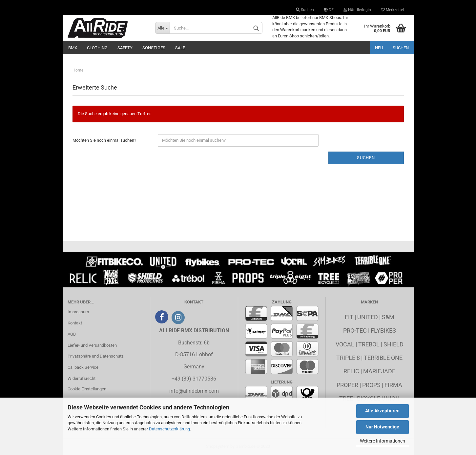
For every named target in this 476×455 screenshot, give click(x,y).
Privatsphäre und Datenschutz (95, 356)
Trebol (369, 344)
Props (371, 385)
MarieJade (379, 371)
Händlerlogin (357, 10)
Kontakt (75, 323)
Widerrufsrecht (82, 378)
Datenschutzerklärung (169, 429)
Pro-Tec (355, 331)
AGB (72, 334)
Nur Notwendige (382, 427)
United (368, 317)
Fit (349, 317)
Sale (180, 48)
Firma (393, 385)
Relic (351, 371)
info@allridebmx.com (194, 391)
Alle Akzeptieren (382, 411)
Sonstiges (154, 48)
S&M (388, 317)
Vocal (345, 344)
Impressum (78, 312)
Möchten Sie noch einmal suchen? (104, 140)
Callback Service (83, 367)
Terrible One (383, 358)
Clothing (97, 48)
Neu (379, 48)
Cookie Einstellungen (87, 389)
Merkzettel (392, 10)
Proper (347, 385)
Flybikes (383, 331)
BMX (73, 48)
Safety (125, 48)
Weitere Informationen (383, 441)
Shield (393, 344)
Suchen (305, 10)
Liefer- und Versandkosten (92, 345)
